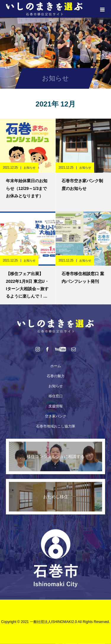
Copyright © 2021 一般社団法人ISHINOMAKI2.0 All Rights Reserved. (56, 622)
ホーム (56, 366)
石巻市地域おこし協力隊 (56, 426)
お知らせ (30, 168)
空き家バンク (56, 416)
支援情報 (56, 406)
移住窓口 (56, 396)
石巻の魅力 (56, 376)
